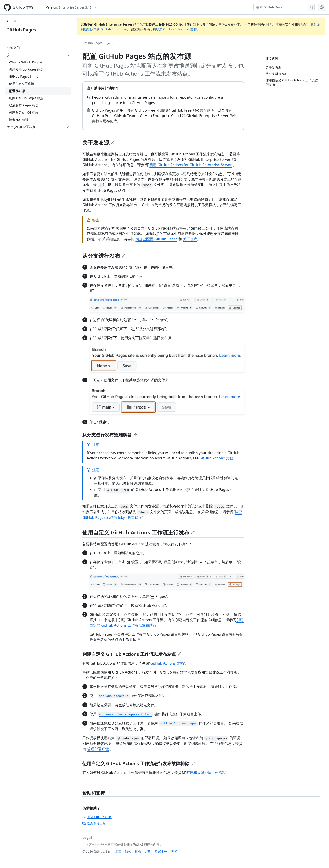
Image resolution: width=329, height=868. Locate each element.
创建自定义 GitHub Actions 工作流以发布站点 (132, 654)
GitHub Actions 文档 (216, 458)
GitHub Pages (21, 30)
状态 (138, 851)
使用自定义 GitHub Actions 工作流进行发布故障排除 (139, 763)
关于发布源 (98, 142)
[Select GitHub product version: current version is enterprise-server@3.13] (71, 7)
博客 (174, 851)
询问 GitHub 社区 (97, 817)
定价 (148, 851)
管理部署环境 (98, 749)
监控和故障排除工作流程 (206, 773)
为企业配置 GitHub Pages (156, 239)
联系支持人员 (94, 823)
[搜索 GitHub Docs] (281, 7)
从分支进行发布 (104, 256)
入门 (110, 43)
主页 (11, 21)
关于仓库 (190, 239)
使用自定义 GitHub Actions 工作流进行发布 (139, 532)
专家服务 (161, 851)
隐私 (128, 851)
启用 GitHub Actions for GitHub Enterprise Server (190, 165)
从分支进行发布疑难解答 (110, 435)
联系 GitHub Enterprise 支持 (176, 29)
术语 (118, 851)
